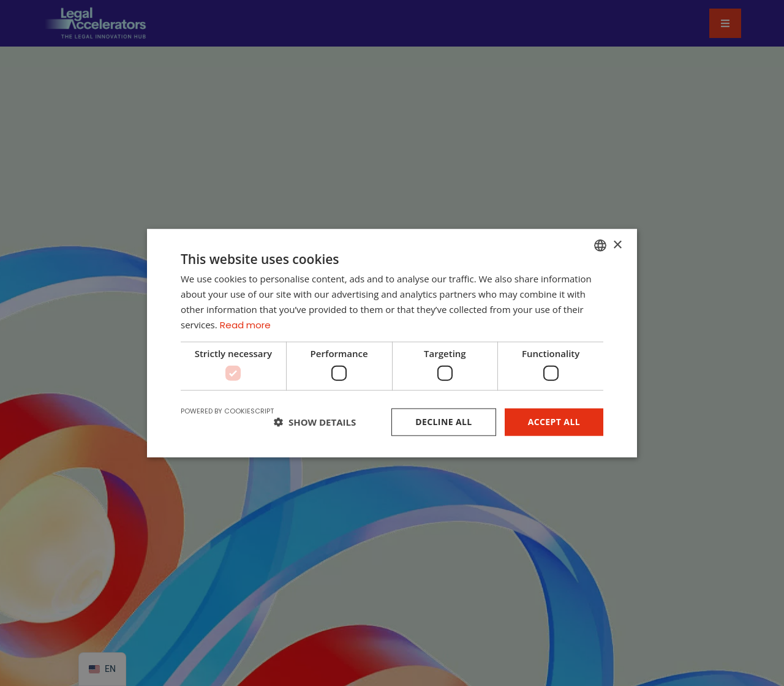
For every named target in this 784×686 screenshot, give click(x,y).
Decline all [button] (443, 422)
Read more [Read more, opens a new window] (245, 324)
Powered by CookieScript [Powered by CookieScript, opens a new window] (227, 411)
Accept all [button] (554, 422)
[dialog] (392, 343)
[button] (315, 422)
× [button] (617, 245)
